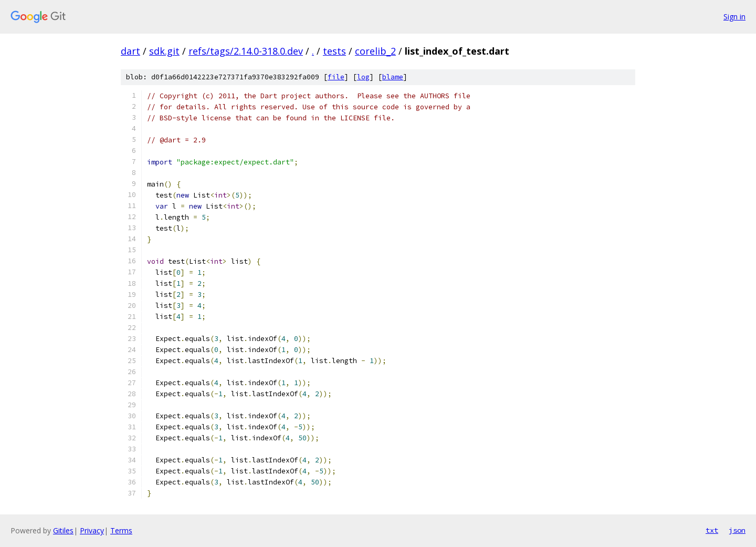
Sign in (734, 17)
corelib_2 (375, 51)
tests (334, 51)
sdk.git (164, 51)
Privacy (92, 530)
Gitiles (63, 530)
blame (393, 77)
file (336, 77)
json (737, 530)
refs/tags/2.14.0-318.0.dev (246, 51)
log (363, 77)
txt (712, 530)
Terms (121, 530)
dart (130, 51)
